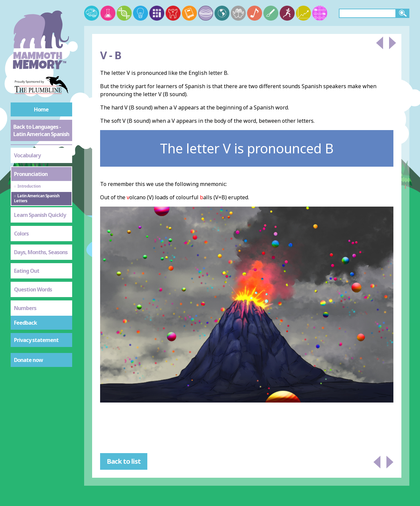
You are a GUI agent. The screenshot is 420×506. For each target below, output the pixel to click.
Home (41, 109)
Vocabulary (27, 155)
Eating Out (27, 271)
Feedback (25, 323)
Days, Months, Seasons (41, 252)
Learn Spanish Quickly (40, 215)
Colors (21, 234)
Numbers (25, 308)
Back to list (124, 461)
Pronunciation (31, 174)
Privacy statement (36, 340)
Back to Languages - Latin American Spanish (41, 130)
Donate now (28, 360)
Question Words (33, 289)
